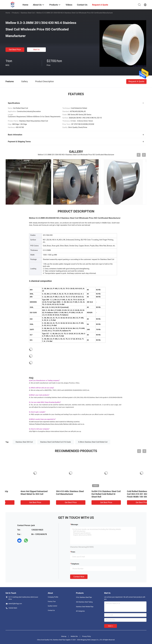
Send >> (111, 626)
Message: (75, 524)
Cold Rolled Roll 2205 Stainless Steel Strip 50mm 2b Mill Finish (22, 494)
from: (73, 552)
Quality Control (52, 606)
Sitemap (64, 636)
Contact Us (51, 610)
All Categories (80, 611)
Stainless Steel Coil (28, 13)
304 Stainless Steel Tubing (84, 602)
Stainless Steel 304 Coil (24, 442)
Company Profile (53, 597)
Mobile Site (74, 636)
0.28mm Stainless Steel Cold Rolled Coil (93, 442)
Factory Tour (52, 602)
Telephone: (75, 564)
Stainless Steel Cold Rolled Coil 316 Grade (56, 442)
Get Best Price (15, 50)
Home (8, 13)
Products (16, 13)
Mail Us (36, 50)
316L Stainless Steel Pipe (84, 597)
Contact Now (79, 577)
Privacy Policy (86, 636)
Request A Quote (136, 81)
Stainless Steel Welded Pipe (85, 607)
